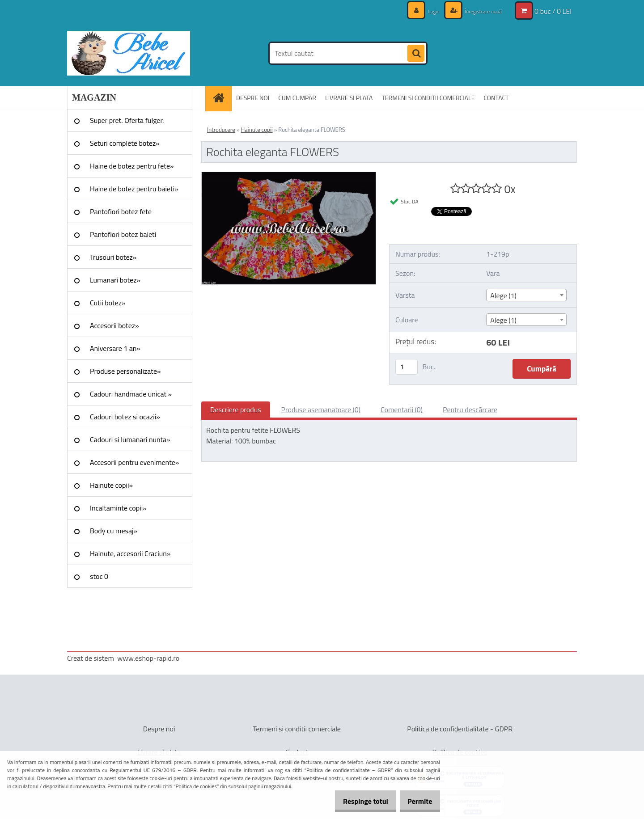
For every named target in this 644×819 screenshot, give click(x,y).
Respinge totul (356, 801)
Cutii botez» (108, 303)
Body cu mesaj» (114, 531)
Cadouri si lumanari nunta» (130, 439)
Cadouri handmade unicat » (131, 394)
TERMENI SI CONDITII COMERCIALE (428, 98)
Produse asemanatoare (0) (321, 409)
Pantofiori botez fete (121, 211)
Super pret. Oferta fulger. (127, 120)
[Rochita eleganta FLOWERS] (289, 176)
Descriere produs (236, 409)
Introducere (221, 130)
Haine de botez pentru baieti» (134, 189)
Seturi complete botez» (125, 143)
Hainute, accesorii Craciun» (130, 553)
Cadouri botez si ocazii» (125, 417)
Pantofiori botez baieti (123, 234)
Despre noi (159, 729)
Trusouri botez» (113, 257)
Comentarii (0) (402, 409)
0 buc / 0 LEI (553, 11)
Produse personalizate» (125, 371)
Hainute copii (257, 130)
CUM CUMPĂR (297, 98)
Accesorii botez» (114, 325)
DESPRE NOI (253, 98)
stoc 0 (99, 576)
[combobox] (526, 295)
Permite (417, 801)
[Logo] (129, 53)
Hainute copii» (111, 485)
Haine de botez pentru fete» (132, 166)
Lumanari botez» (115, 280)
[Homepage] (221, 98)
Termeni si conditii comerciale (297, 729)
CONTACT (496, 98)
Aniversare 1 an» (115, 348)
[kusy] (407, 367)
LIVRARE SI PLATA (349, 98)
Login (425, 11)
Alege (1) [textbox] (503, 296)
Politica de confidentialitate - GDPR (460, 729)
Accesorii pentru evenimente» (134, 462)
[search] (416, 54)
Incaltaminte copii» (118, 508)
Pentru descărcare (470, 409)
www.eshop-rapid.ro (148, 658)
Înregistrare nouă (479, 11)
